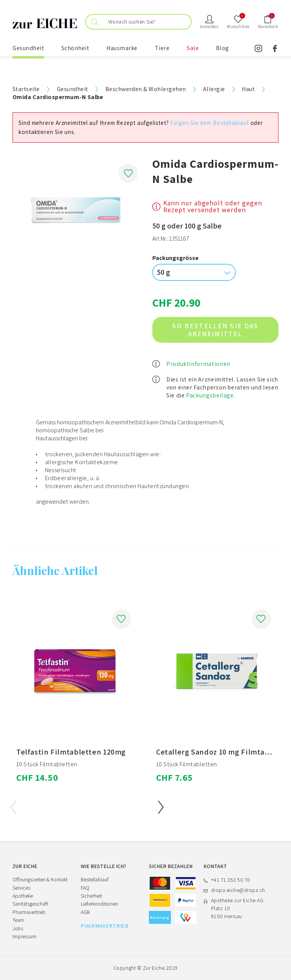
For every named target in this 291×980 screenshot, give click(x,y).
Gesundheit (28, 48)
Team (18, 920)
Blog (223, 48)
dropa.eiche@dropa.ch (238, 890)
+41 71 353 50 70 (231, 880)
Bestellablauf (95, 879)
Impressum (24, 936)
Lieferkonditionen (99, 904)
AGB (85, 912)
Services (21, 888)
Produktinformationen (198, 364)
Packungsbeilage (210, 395)
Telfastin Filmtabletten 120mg (71, 752)
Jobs (18, 928)
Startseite (26, 89)
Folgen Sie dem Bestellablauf (209, 123)
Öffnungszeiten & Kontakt (40, 879)
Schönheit (75, 48)
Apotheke (23, 896)
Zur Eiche (154, 968)
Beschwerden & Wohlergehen (146, 89)
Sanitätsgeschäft (30, 904)
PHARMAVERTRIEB (105, 926)
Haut (248, 89)
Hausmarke (122, 48)
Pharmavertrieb (29, 912)
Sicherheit (91, 896)
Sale (193, 48)
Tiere (162, 48)
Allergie (214, 89)
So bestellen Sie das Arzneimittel (215, 330)
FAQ (85, 888)
